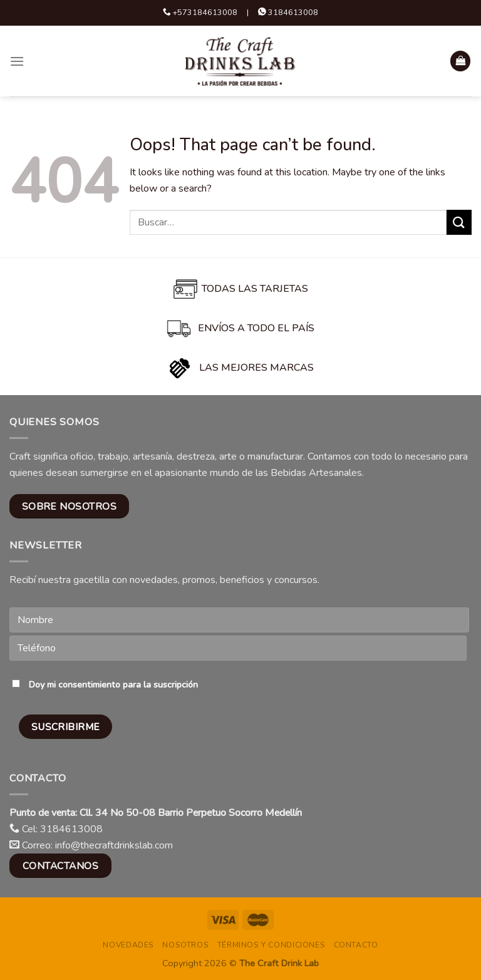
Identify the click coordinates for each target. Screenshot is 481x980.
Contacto (356, 945)
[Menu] (17, 61)
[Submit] (459, 222)
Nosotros (185, 945)
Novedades (128, 945)
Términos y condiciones (271, 945)
